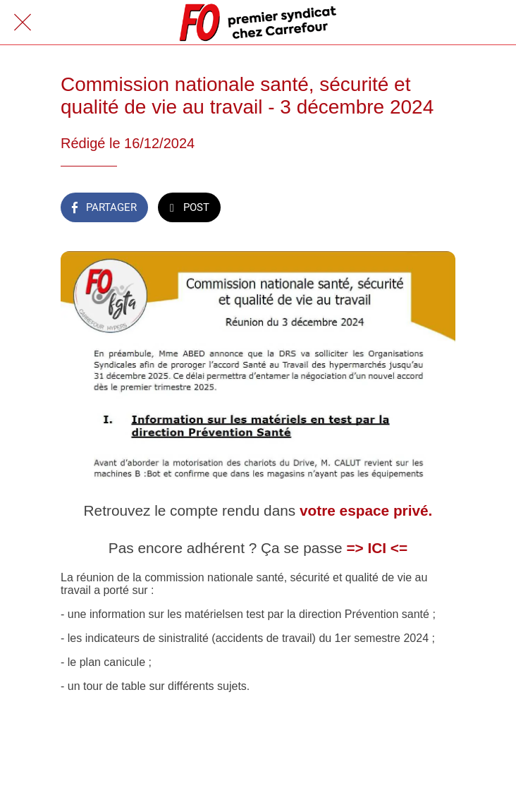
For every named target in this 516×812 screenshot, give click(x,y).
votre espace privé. (366, 510)
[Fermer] (23, 23)
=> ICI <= (377, 548)
